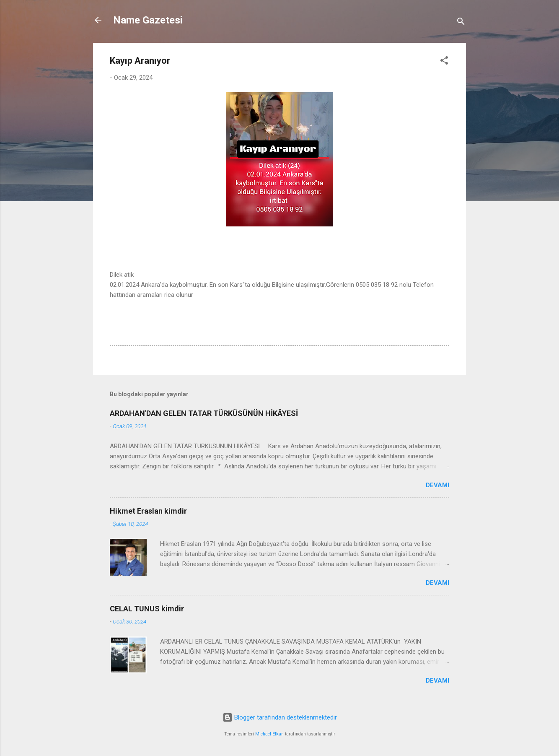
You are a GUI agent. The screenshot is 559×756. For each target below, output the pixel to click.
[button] (444, 62)
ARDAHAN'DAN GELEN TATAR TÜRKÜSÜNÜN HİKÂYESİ (204, 413)
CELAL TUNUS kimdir (147, 609)
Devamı (437, 485)
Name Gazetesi (148, 20)
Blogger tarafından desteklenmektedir (280, 717)
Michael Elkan (269, 734)
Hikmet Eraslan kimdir (148, 511)
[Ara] (461, 23)
